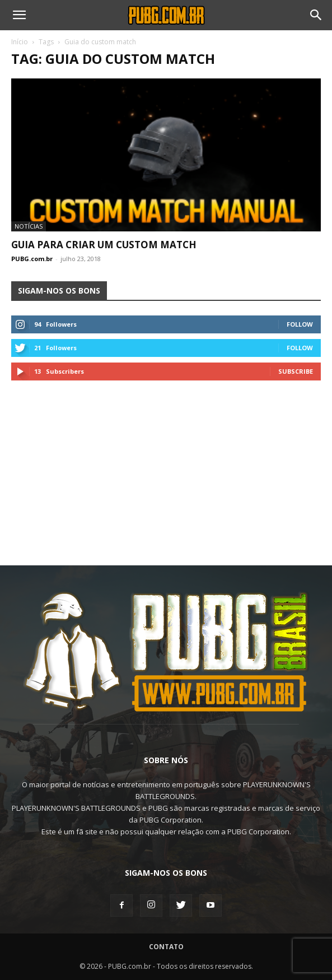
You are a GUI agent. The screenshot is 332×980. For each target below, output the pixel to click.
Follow (300, 324)
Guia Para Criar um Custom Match (104, 245)
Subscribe (296, 371)
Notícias (29, 226)
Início (20, 42)
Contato (166, 947)
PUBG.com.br (32, 259)
